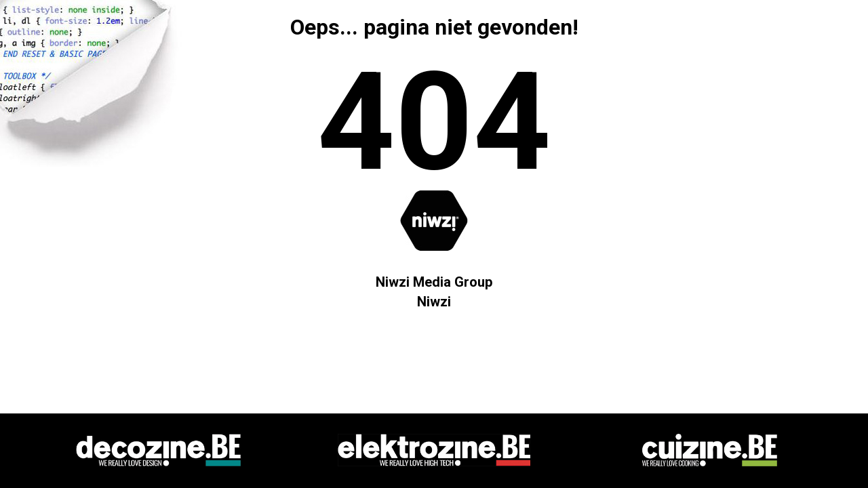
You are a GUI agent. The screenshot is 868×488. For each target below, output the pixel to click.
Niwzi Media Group (434, 282)
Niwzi (434, 302)
